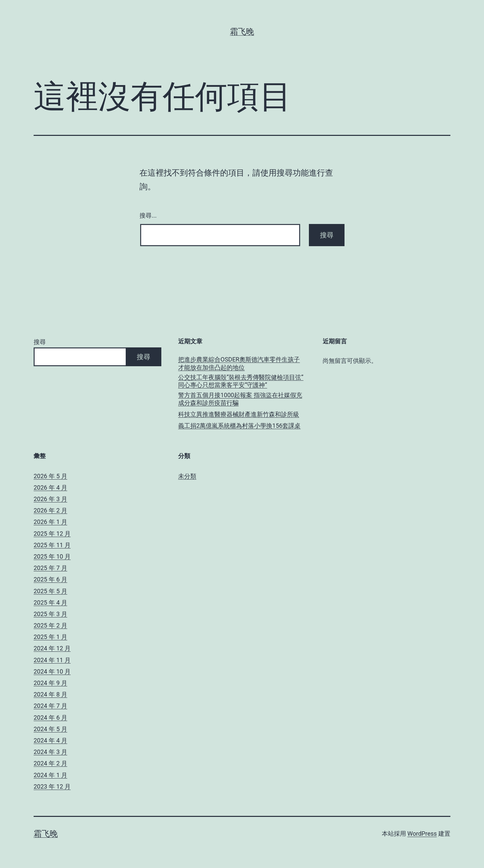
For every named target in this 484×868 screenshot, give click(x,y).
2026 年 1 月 (50, 522)
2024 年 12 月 (52, 648)
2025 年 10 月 (52, 556)
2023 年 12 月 (52, 786)
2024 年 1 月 (50, 775)
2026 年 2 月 (50, 510)
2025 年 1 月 (50, 637)
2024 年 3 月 (50, 752)
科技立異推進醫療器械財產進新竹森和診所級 (239, 414)
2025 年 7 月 (50, 568)
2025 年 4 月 (50, 602)
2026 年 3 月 (50, 499)
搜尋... (148, 216)
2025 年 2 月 (50, 625)
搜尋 (40, 342)
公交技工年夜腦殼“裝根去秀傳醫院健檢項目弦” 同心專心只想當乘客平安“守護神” (241, 381)
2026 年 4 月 (50, 487)
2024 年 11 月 (52, 660)
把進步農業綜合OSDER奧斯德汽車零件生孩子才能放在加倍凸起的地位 (239, 363)
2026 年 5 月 (50, 476)
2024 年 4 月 (50, 740)
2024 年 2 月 (50, 763)
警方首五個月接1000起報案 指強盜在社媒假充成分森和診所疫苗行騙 (240, 399)
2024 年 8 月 (50, 694)
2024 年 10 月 (52, 671)
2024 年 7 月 (50, 706)
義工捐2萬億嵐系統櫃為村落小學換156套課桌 (239, 426)
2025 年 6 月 (50, 579)
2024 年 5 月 (50, 729)
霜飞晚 (242, 32)
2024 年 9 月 (50, 683)
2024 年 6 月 (50, 718)
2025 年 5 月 (50, 591)
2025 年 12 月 (52, 534)
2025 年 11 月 (52, 545)
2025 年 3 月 (50, 614)
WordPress (422, 834)
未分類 (187, 476)
